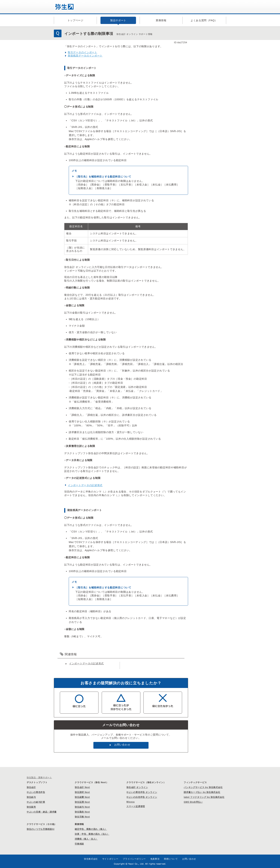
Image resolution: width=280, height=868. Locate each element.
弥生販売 (31, 807)
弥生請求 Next (82, 792)
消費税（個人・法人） (86, 839)
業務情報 (161, 20)
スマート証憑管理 (136, 806)
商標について (171, 859)
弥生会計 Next (82, 787)
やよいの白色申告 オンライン (142, 797)
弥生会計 (31, 787)
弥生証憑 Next (82, 802)
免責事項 (155, 859)
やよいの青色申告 (36, 792)
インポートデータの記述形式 (85, 485)
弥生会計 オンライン (137, 787)
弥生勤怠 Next (82, 812)
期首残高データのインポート (85, 56)
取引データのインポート (83, 52)
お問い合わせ (122, 745)
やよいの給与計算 (36, 802)
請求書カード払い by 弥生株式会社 (202, 792)
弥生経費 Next (82, 797)
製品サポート (118, 20)
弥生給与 (31, 797)
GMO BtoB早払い (193, 802)
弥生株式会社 (91, 859)
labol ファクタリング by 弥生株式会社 (204, 797)
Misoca (130, 802)
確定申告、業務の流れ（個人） (91, 829)
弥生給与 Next (82, 807)
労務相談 (79, 844)
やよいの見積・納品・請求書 (42, 812)
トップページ (75, 20)
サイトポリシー (110, 859)
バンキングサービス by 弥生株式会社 (203, 787)
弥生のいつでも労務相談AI (41, 829)
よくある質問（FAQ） (204, 20)
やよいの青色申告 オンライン (142, 792)
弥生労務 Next (82, 817)
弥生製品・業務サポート (39, 778)
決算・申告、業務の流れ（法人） (92, 834)
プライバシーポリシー (134, 859)
